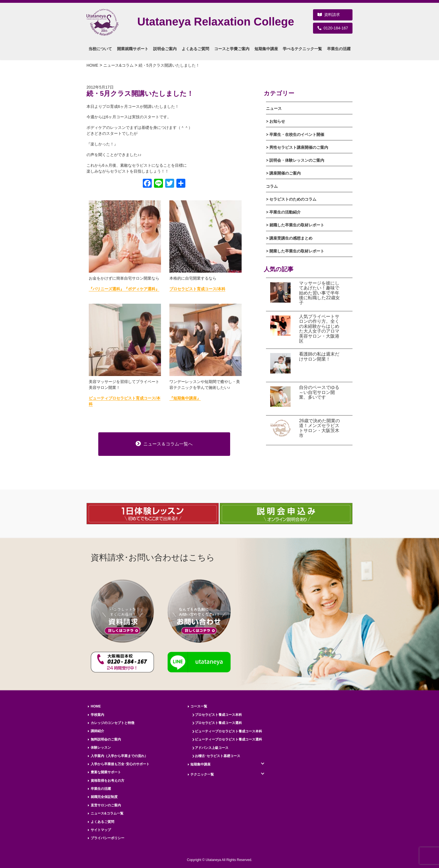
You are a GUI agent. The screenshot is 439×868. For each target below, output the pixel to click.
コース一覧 (199, 706)
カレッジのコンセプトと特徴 (113, 723)
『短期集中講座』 (185, 398)
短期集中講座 (200, 764)
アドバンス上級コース (212, 748)
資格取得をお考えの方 (108, 781)
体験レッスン (101, 748)
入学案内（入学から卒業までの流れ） (119, 756)
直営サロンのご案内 (106, 805)
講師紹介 (97, 731)
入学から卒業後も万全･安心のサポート (120, 764)
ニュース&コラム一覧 (107, 813)
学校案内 (97, 715)
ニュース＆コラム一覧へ (164, 444)
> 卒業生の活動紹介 (283, 212)
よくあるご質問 (102, 822)
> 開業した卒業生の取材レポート (295, 251)
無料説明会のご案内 (106, 739)
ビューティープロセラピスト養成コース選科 (228, 739)
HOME (96, 706)
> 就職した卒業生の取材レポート (295, 225)
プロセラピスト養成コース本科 (218, 715)
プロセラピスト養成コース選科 (218, 723)
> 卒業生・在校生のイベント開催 (295, 134)
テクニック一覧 (202, 774)
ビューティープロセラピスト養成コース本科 (228, 731)
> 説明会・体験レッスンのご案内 (295, 160)
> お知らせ (275, 121)
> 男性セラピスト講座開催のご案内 (297, 147)
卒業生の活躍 (101, 789)
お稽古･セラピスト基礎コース (218, 756)
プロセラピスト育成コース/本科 (197, 289)
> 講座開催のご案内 (283, 173)
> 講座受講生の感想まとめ (289, 238)
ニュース (274, 108)
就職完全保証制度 (104, 797)
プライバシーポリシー (108, 838)
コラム (272, 186)
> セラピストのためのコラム (291, 199)
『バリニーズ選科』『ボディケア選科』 (124, 289)
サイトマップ (101, 830)
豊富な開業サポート (106, 772)
